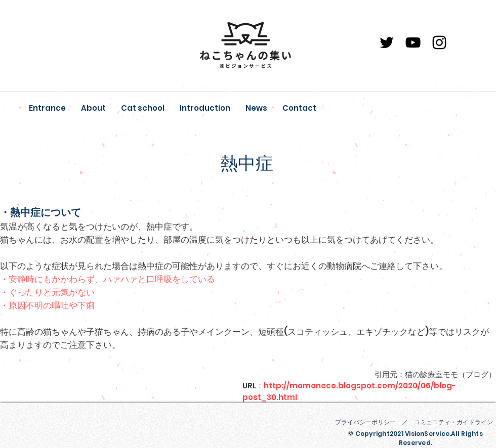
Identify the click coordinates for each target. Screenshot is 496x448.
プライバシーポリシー (365, 422)
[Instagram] (439, 42)
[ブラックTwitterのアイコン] (387, 42)
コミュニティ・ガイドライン (453, 422)
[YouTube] (413, 42)
